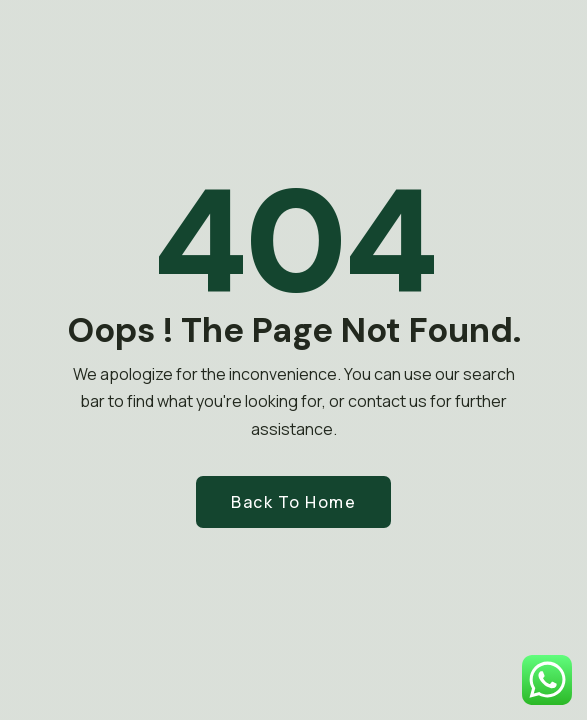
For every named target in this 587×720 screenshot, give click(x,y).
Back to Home (293, 502)
